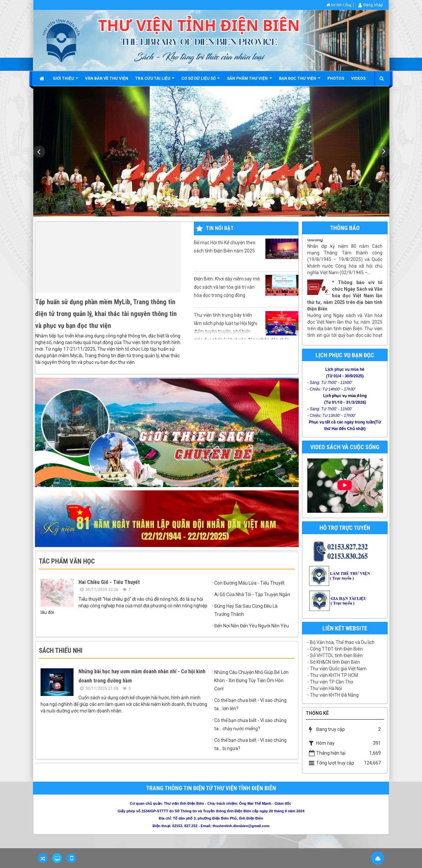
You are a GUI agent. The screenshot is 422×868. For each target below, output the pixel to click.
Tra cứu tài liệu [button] (155, 81)
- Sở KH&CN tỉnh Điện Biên (334, 662)
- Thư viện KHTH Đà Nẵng (333, 695)
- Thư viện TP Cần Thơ (330, 682)
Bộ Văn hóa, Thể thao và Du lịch (342, 642)
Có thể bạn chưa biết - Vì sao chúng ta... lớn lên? (250, 704)
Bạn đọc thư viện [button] (300, 81)
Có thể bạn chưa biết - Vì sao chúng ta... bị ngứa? (250, 744)
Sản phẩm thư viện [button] (249, 81)
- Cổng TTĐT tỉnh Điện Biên (335, 649)
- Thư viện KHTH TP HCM (333, 675)
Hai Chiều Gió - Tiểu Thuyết (109, 582)
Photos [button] (336, 78)
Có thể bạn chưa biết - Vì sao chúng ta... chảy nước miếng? (250, 724)
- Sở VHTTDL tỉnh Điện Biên (335, 655)
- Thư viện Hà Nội (325, 688)
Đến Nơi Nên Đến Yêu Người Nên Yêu (252, 626)
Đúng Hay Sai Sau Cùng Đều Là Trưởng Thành (246, 610)
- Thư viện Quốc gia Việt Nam (337, 669)
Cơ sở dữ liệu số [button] (201, 81)
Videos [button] (358, 78)
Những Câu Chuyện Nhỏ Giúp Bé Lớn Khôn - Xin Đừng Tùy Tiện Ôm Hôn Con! (251, 680)
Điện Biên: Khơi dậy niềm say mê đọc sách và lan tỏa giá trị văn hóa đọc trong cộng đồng (246, 286)
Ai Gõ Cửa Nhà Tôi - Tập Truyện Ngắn (252, 594)
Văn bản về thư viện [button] (107, 78)
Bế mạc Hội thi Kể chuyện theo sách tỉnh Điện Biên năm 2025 (246, 249)
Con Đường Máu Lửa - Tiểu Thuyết (249, 583)
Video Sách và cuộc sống (345, 447)
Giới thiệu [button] (65, 81)
